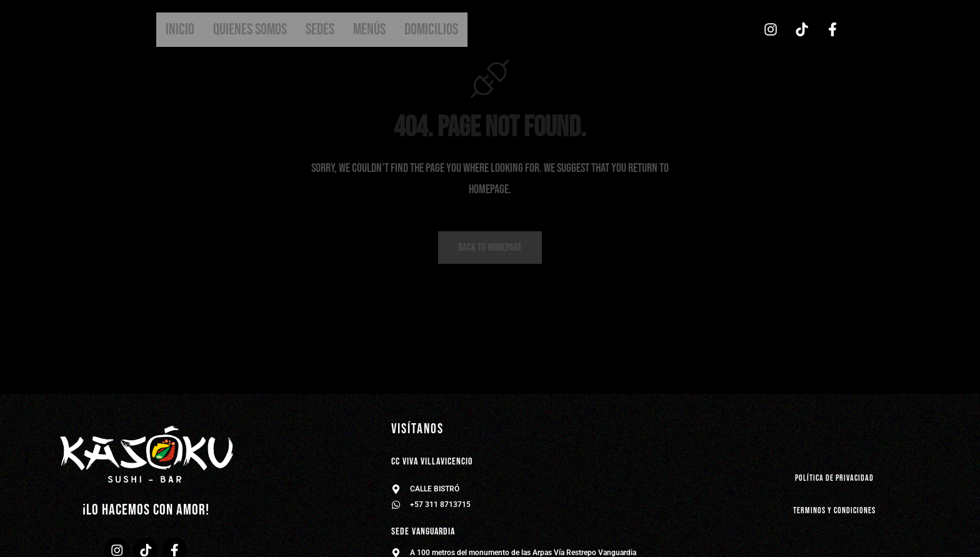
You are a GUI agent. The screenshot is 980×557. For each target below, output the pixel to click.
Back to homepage (490, 248)
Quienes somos (250, 30)
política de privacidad (835, 478)
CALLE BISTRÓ (435, 489)
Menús (369, 30)
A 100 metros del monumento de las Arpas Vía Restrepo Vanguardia (523, 553)
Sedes (320, 30)
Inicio (180, 30)
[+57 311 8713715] (396, 505)
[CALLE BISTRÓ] (396, 489)
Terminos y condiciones (834, 510)
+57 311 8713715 (440, 504)
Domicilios (431, 30)
